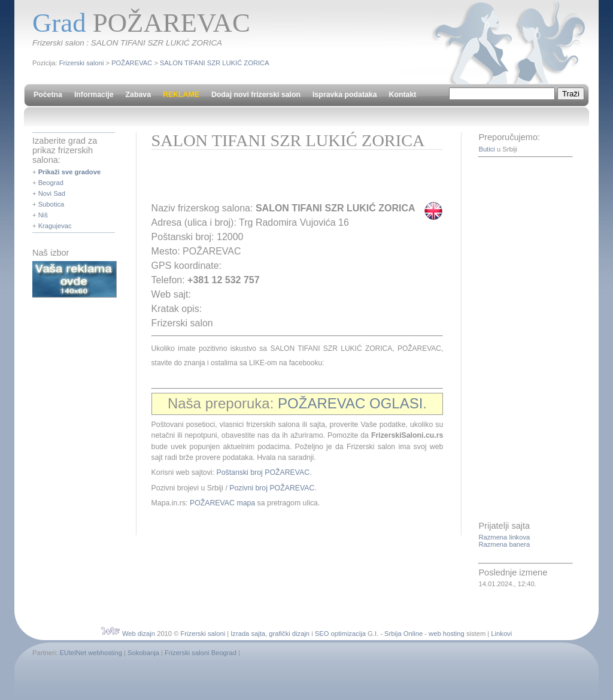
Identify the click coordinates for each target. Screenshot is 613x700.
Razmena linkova (504, 537)
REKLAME (181, 95)
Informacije (94, 95)
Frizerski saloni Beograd (201, 653)
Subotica (51, 204)
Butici (486, 149)
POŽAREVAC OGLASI (350, 403)
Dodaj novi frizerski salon (256, 95)
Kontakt (403, 95)
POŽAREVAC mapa (222, 503)
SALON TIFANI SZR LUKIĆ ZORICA (215, 63)
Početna (48, 95)
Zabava (138, 95)
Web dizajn (139, 634)
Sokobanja (143, 653)
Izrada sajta (248, 634)
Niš (43, 215)
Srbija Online (403, 634)
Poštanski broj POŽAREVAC (263, 472)
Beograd (51, 183)
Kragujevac (55, 226)
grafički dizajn (289, 634)
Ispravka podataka (345, 95)
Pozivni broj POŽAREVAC (272, 488)
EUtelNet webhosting (90, 653)
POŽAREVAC (132, 63)
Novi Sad (52, 193)
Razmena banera (504, 544)
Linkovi (501, 634)
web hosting (447, 634)
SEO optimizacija (340, 634)
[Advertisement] (292, 180)
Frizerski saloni (82, 63)
